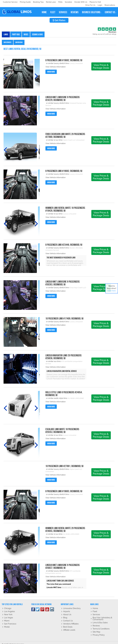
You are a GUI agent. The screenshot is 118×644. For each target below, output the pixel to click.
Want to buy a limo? (112, 288)
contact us (111, 9)
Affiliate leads (69, 627)
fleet (53, 9)
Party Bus (16, 31)
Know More (51, 69)
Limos (6, 31)
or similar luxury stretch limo (58, 60)
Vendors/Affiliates (71, 621)
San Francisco (10, 621)
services (63, 9)
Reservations (110, 2)
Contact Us (68, 618)
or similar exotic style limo (57, 395)
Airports (67, 608)
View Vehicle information (56, 64)
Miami (7, 618)
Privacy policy (99, 632)
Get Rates (59, 17)
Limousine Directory (72, 605)
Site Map (96, 629)
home (44, 9)
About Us (67, 611)
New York (8, 611)
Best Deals (68, 624)
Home (95, 605)
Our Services (7, 39)
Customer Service (10, 2)
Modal (7, 624)
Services (96, 611)
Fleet (95, 608)
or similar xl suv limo (54, 137)
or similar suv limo (53, 358)
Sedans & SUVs (37, 31)
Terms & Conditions (101, 626)
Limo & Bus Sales (100, 620)
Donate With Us (37, 2)
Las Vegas (9, 615)
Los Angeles (9, 608)
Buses (26, 31)
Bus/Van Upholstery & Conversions (102, 615)
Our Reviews (19, 39)
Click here (112, 291)
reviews (75, 9)
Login (99, 2)
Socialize (24, 2)
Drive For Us (89, 2)
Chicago (8, 605)
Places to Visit (52, 2)
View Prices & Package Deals (101, 63)
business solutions (92, 9)
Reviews (96, 623)
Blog (65, 615)
